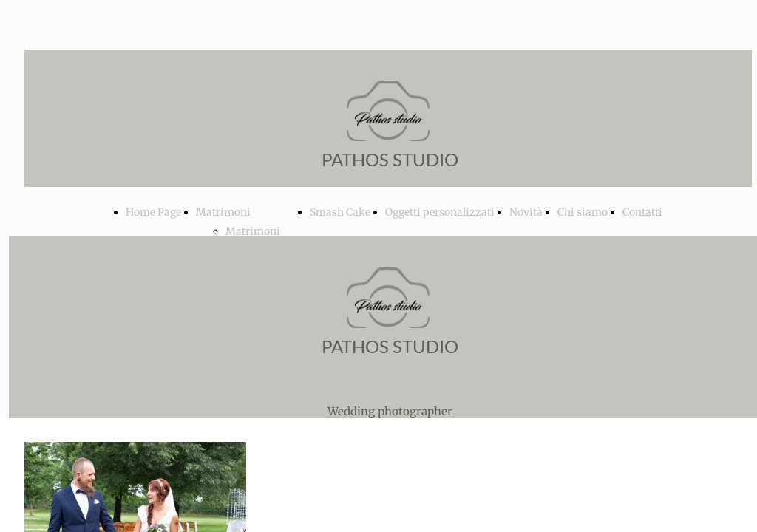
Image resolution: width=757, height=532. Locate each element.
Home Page (153, 212)
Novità (526, 212)
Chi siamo (583, 212)
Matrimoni (223, 212)
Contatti (642, 212)
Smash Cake (340, 212)
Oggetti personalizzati (440, 212)
